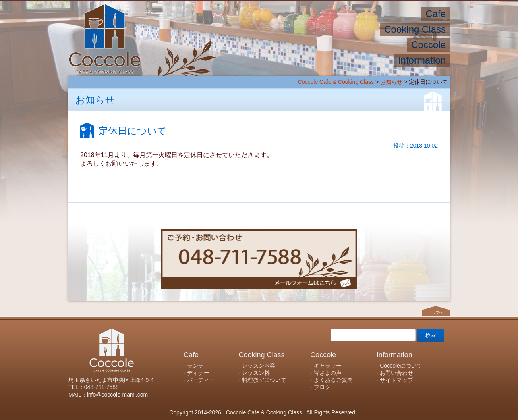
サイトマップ (396, 380)
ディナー (198, 373)
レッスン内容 (259, 366)
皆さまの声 (328, 373)
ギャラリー (328, 366)
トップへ (436, 312)
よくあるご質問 (333, 380)
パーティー (201, 380)
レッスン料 (256, 373)
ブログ (322, 387)
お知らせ (391, 82)
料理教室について (264, 380)
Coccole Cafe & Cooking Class (336, 82)
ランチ (195, 366)
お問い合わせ (396, 373)
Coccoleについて (401, 366)
